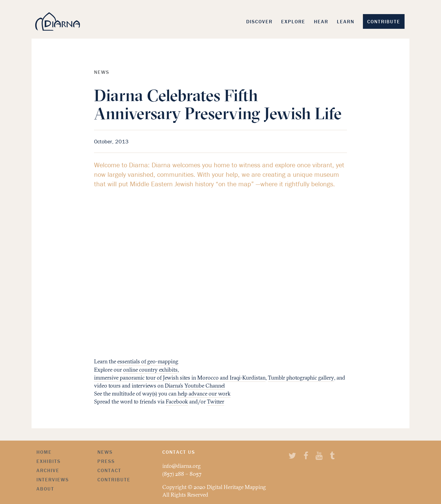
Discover (259, 21)
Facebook (177, 402)
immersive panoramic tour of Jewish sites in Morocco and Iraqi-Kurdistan (180, 378)
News (105, 452)
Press (106, 461)
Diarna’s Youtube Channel (195, 386)
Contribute (384, 21)
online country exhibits (150, 370)
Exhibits (49, 461)
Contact (109, 470)
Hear (321, 21)
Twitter (216, 402)
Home (44, 452)
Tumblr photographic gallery (301, 378)
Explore (293, 21)
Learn (346, 21)
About (45, 489)
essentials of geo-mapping (148, 361)
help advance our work (204, 394)
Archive (48, 470)
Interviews (53, 479)
